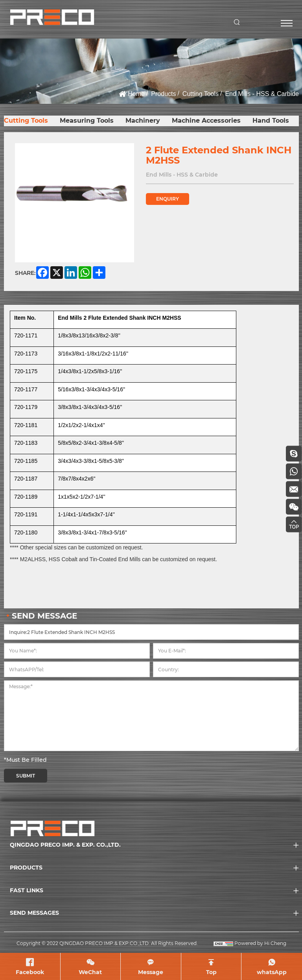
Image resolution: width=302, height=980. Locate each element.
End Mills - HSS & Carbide (262, 94)
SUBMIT (26, 776)
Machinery (143, 121)
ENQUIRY (168, 199)
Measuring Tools (87, 121)
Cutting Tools (201, 94)
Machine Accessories (206, 121)
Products (163, 94)
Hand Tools (271, 121)
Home (136, 94)
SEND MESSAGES (34, 913)
